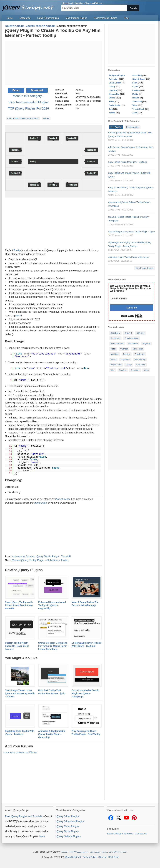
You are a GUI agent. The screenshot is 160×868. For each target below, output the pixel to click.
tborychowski (62, 499)
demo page (41, 503)
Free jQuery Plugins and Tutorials (29, 6)
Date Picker (133, 344)
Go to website (82, 105)
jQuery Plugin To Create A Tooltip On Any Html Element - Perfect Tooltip (53, 33)
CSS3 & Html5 (115, 83)
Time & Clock (138, 109)
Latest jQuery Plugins (48, 18)
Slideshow (137, 102)
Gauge (129, 365)
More (42, 836)
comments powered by (20, 752)
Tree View (135, 370)
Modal (113, 349)
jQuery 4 (128, 333)
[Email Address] (132, 298)
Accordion (137, 75)
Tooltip (17, 250)
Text (111, 109)
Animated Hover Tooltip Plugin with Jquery (129, 257)
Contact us (141, 834)
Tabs (112, 370)
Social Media (115, 105)
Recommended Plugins (106, 18)
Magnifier (146, 344)
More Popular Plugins (144, 268)
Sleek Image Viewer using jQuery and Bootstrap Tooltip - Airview (20, 693)
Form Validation (117, 344)
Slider (111, 102)
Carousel (140, 333)
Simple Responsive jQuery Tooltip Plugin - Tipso (131, 232)
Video (146, 370)
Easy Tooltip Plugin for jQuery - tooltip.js (127, 162)
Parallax (126, 354)
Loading (136, 90)
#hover (46, 118)
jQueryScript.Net (73, 857)
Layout (135, 87)
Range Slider (116, 365)
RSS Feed (113, 857)
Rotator (136, 98)
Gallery (112, 87)
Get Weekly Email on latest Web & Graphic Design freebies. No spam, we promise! (131, 288)
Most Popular (116, 127)
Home (10, 18)
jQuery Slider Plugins (68, 816)
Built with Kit (132, 316)
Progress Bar (140, 359)
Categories (25, 18)
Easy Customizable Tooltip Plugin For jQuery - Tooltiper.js (85, 693)
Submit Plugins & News (120, 834)
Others (112, 98)
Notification (125, 359)
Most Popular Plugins (76, 18)
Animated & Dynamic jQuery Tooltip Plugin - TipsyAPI (41, 556)
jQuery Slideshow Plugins (70, 821)
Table (135, 105)
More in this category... (29, 96)
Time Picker (140, 354)
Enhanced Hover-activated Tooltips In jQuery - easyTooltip (52, 605)
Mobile (135, 94)
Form (135, 83)
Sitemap (102, 857)
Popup (113, 359)
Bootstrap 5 (115, 333)
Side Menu (141, 365)
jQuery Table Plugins (67, 831)
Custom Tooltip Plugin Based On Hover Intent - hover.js (17, 646)
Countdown (115, 338)
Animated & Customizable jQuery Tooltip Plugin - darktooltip (52, 734)
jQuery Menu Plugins (68, 826)
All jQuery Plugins (117, 75)
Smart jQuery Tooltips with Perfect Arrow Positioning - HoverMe (19, 605)
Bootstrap (114, 354)
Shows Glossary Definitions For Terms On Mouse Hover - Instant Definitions (53, 646)
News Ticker (138, 349)
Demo (16, 90)
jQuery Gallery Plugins (68, 836)
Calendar (124, 349)
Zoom (135, 113)
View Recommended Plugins (28, 102)
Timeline (123, 370)
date (18, 316)
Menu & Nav (114, 94)
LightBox (113, 90)
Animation (114, 79)
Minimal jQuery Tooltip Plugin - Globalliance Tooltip (40, 560)
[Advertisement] (53, 63)
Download (37, 90)
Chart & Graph (139, 79)
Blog (126, 18)
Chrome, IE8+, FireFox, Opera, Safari (23, 118)
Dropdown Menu (132, 338)
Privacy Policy (90, 857)
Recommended (133, 127)
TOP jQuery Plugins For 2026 (28, 108)
